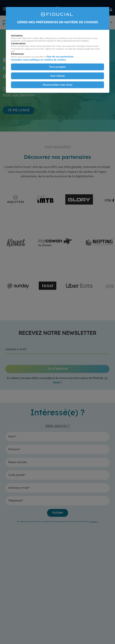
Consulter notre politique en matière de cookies (38, 60)
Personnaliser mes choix (57, 85)
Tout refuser (57, 76)
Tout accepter (57, 67)
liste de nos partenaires (60, 57)
